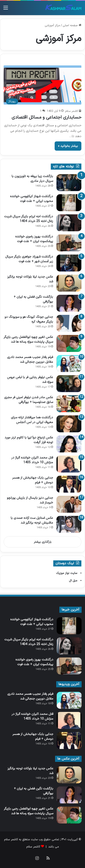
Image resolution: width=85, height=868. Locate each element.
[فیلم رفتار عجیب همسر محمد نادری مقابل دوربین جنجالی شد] (69, 364)
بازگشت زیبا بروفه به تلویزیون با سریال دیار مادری (32, 179)
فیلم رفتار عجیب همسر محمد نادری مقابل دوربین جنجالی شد (30, 360)
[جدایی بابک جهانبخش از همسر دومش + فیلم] (69, 484)
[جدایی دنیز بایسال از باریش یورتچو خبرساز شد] (69, 504)
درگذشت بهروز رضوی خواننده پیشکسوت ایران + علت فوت (34, 239)
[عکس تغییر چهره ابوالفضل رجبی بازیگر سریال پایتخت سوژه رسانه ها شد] (69, 343)
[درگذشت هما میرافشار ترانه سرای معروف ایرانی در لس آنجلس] (69, 424)
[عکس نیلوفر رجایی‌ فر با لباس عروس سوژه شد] (69, 384)
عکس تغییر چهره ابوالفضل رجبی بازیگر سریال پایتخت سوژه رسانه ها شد (28, 339)
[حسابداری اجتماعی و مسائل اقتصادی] (42, 85)
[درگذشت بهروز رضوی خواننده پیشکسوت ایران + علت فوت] (69, 243)
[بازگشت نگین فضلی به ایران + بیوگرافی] (69, 303)
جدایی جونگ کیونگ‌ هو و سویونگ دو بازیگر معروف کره (29, 319)
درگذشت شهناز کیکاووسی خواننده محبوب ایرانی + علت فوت (32, 199)
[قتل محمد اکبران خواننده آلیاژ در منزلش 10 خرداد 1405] (69, 464)
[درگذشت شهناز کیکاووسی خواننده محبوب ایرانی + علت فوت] (69, 203)
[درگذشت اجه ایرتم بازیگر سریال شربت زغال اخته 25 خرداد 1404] (69, 223)
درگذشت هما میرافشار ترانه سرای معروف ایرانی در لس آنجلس (32, 420)
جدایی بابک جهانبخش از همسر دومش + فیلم (33, 480)
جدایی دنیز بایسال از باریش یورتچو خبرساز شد (30, 500)
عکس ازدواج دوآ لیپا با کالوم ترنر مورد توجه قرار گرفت (29, 440)
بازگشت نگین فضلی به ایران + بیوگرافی (33, 299)
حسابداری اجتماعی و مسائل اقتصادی (46, 117)
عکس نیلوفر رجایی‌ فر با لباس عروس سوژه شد (30, 380)
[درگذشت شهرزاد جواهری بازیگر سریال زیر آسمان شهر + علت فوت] (69, 263)
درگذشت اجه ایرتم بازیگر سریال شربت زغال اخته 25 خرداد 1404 (29, 219)
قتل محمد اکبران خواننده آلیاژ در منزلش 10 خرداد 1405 (32, 460)
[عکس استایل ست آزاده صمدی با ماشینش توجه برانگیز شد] (69, 524)
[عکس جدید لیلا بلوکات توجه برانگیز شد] (69, 283)
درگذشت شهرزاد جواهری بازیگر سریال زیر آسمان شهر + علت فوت (29, 259)
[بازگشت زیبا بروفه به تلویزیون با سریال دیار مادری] (69, 183)
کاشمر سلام (72, 111)
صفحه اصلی (72, 26)
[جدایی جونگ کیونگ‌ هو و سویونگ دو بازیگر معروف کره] (69, 323)
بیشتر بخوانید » (68, 146)
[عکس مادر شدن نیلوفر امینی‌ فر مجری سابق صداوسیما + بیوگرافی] (69, 404)
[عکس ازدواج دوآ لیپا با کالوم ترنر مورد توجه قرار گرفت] (69, 444)
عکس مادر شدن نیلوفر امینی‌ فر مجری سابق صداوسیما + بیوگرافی (29, 400)
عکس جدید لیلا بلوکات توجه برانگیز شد (30, 279)
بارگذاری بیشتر (43, 542)
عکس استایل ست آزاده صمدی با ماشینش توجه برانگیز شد (32, 520)
